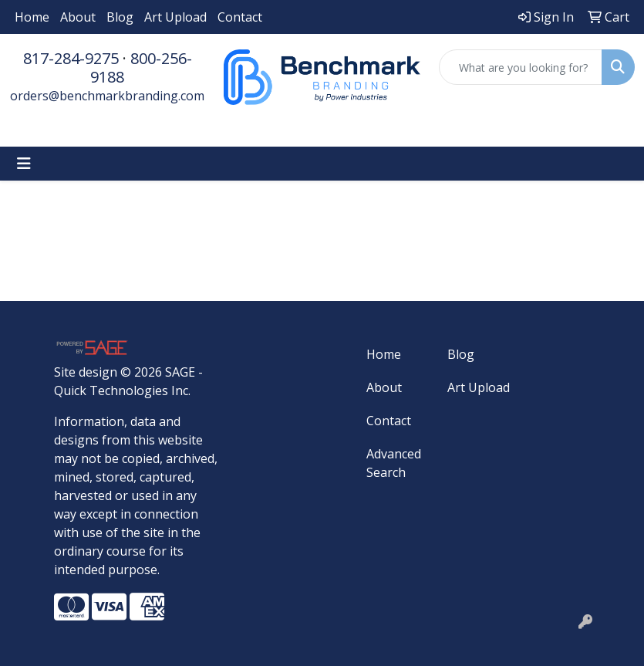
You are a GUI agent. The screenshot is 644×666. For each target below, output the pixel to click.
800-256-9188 (141, 68)
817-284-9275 (71, 58)
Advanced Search (394, 463)
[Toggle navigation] (24, 164)
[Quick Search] (521, 67)
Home (32, 17)
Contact (240, 17)
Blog (120, 17)
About (78, 17)
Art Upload (175, 17)
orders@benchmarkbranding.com (107, 96)
